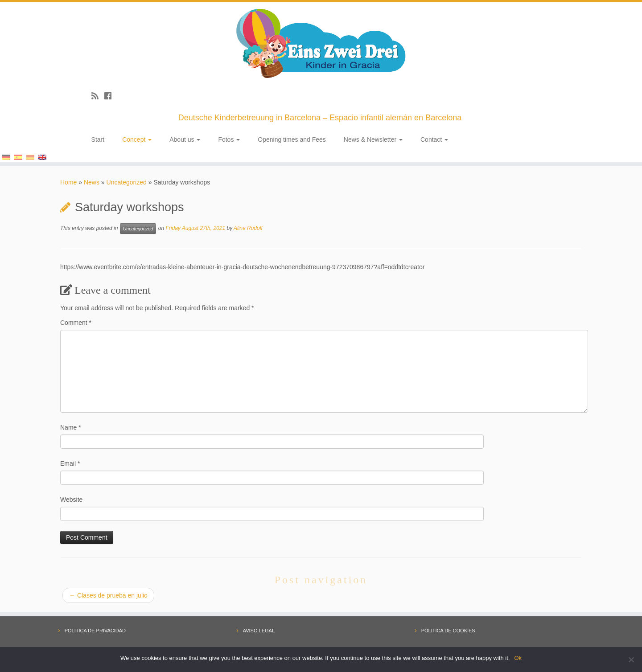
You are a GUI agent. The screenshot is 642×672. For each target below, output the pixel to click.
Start (98, 139)
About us (185, 139)
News (92, 182)
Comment (76, 323)
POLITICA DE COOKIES (448, 631)
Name (71, 427)
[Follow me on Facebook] (111, 96)
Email (70, 463)
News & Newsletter (373, 139)
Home (68, 182)
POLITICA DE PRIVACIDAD (95, 631)
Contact (434, 139)
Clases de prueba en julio (108, 595)
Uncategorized (127, 182)
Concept (137, 139)
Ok (518, 658)
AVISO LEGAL (259, 631)
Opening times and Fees (292, 139)
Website (71, 500)
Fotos (229, 139)
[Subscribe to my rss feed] (98, 96)
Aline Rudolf (248, 228)
